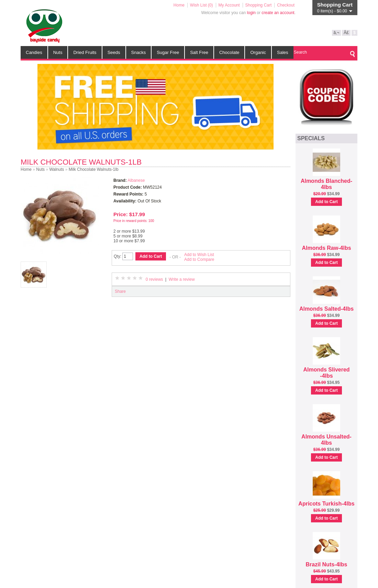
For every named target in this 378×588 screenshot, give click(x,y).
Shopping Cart (259, 5)
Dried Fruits (85, 52)
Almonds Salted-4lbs (326, 309)
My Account (229, 5)
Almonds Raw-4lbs (326, 248)
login (251, 13)
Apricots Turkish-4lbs (326, 504)
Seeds (114, 52)
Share (120, 291)
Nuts (58, 52)
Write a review (182, 279)
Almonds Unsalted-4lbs (326, 440)
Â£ (346, 33)
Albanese (136, 180)
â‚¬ (336, 33)
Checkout (286, 5)
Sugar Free (168, 52)
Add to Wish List (199, 255)
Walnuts (57, 169)
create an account (278, 13)
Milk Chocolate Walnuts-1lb (94, 169)
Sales (283, 52)
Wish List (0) (202, 5)
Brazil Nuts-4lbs (327, 564)
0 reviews (154, 279)
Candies (34, 52)
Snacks (139, 52)
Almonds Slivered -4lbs (326, 373)
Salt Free (199, 52)
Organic (258, 52)
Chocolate (229, 52)
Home (179, 5)
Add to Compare (199, 259)
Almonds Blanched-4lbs (326, 184)
